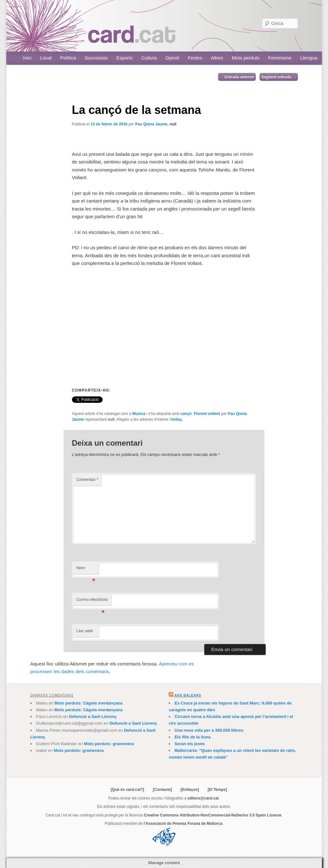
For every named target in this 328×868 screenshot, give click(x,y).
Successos (96, 58)
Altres (217, 58)
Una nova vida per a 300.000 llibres (209, 730)
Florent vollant (207, 414)
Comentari (87, 479)
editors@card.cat (203, 798)
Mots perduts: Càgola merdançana (88, 703)
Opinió (172, 58)
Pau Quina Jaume (151, 124)
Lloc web (85, 631)
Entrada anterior (237, 77)
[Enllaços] (190, 790)
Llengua (309, 58)
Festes (195, 58)
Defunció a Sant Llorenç (93, 717)
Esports (125, 58)
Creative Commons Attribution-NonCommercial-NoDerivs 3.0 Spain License (213, 815)
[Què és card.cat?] (127, 790)
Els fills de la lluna (193, 737)
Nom (86, 570)
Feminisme (280, 58)
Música (139, 414)
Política (68, 58)
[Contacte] (162, 790)
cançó (186, 414)
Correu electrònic (92, 601)
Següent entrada (279, 77)
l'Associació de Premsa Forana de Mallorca (183, 824)
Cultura (149, 58)
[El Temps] (217, 790)
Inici (27, 58)
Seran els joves (190, 744)
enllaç (176, 419)
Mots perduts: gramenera (109, 744)
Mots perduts (246, 58)
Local (46, 58)
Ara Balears (188, 695)
